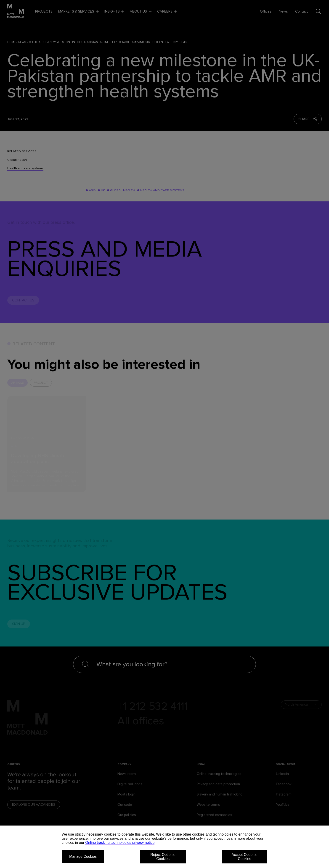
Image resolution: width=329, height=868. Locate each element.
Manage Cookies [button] (83, 856)
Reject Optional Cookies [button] (163, 857)
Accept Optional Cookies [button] (245, 857)
